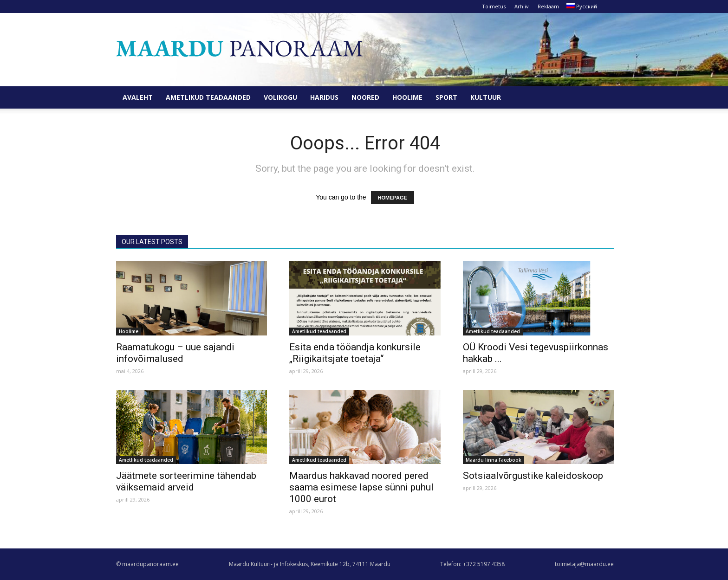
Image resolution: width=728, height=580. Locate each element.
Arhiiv (522, 6)
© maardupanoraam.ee (147, 564)
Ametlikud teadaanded (208, 97)
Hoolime (407, 97)
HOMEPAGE (393, 198)
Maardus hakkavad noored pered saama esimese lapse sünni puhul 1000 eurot (361, 487)
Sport (446, 97)
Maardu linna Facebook (494, 460)
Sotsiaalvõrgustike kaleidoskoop (533, 476)
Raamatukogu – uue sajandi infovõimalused (175, 353)
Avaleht (138, 97)
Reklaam (548, 6)
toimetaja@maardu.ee (584, 564)
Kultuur (486, 97)
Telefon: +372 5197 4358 (472, 564)
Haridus (324, 97)
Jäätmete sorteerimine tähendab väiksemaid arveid (186, 481)
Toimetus (494, 6)
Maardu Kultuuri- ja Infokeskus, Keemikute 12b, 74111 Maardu (310, 564)
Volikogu (280, 97)
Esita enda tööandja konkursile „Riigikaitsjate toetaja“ (355, 353)
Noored (365, 97)
